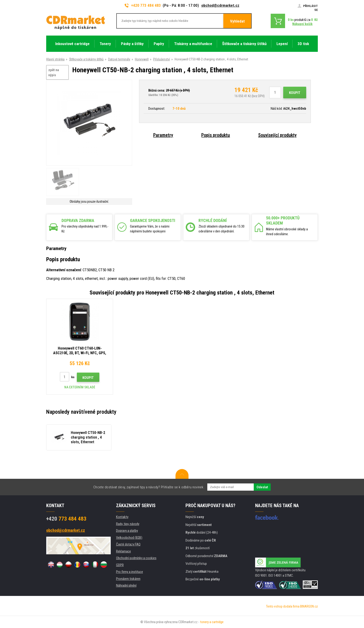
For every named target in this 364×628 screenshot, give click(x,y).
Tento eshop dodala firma (283, 606)
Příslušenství (162, 59)
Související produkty (277, 135)
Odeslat (262, 487)
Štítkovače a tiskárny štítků (86, 59)
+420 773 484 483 (143, 5)
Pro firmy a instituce (130, 572)
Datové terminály (119, 59)
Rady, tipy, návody (128, 524)
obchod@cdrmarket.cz (220, 5)
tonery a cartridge (212, 622)
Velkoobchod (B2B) (129, 538)
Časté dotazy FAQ (128, 544)
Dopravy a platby (127, 531)
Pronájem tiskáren (128, 579)
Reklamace (123, 551)
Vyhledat (237, 21)
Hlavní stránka (55, 59)
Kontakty (122, 517)
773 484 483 (66, 519)
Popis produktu (216, 135)
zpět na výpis (54, 73)
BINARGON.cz (309, 606)
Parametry (163, 135)
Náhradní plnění (126, 585)
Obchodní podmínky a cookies (136, 558)
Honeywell (142, 59)
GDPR (120, 565)
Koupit (295, 93)
